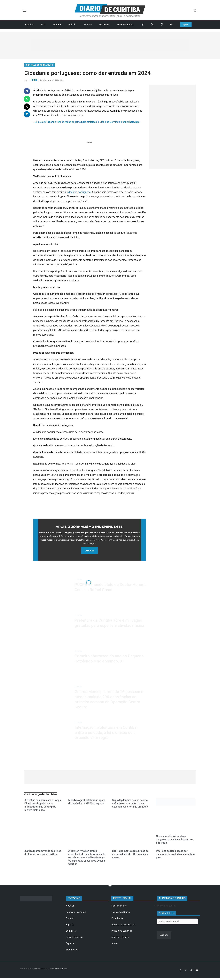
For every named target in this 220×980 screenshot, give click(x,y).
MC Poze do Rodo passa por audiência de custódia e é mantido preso (175, 856)
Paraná (57, 25)
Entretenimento (125, 25)
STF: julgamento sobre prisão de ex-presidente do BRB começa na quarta (131, 856)
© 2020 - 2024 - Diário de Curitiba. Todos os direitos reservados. (48, 970)
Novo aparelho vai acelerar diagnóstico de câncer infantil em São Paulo (175, 841)
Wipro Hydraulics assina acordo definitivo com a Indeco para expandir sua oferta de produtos (130, 805)
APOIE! (90, 552)
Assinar (164, 936)
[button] (25, 11)
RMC (43, 25)
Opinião (72, 25)
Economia (104, 25)
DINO (35, 81)
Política (88, 25)
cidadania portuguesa (79, 193)
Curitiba (29, 25)
